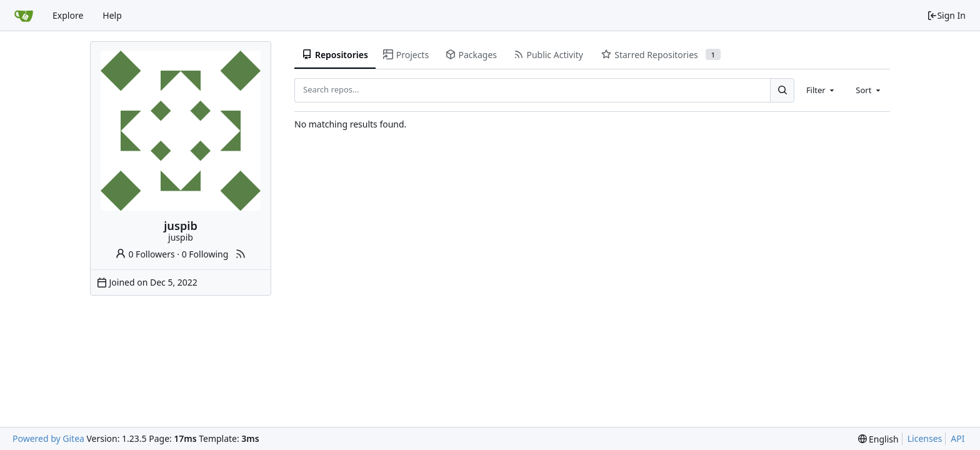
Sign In (946, 15)
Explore (68, 15)
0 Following (205, 254)
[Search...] (782, 90)
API (957, 438)
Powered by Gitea (48, 438)
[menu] (878, 439)
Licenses (925, 438)
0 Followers (145, 254)
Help (112, 15)
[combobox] (821, 90)
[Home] (24, 16)
